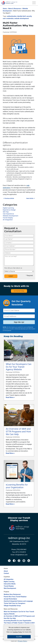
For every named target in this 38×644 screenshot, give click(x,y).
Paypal (9, 163)
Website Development (11, 216)
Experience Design (9, 210)
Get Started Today (19, 291)
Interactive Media (10, 584)
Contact (6, 573)
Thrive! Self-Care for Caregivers (15, 603)
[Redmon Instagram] (19, 562)
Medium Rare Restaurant (12, 594)
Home (5, 9)
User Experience (8, 214)
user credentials (8, 18)
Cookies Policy (17, 632)
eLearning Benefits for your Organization (18, 621)
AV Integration (8, 220)
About (6, 571)
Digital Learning (8, 208)
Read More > (10, 397)
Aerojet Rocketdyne (10, 599)
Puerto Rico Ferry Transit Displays (15, 597)
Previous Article (9, 198)
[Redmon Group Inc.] (9, 5)
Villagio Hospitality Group (12, 606)
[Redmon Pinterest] (24, 562)
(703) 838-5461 (21, 549)
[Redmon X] (9, 562)
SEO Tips (6, 212)
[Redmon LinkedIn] (29, 562)
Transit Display (8, 218)
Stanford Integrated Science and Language (18, 601)
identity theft (21, 16)
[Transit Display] (19, 533)
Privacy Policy (23, 641)
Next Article (31, 198)
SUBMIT (11, 276)
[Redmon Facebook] (14, 562)
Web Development (10, 588)
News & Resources (15, 9)
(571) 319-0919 (21, 552)
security (29, 16)
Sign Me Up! (19, 322)
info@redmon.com (21, 555)
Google (13, 163)
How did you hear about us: (13, 268)
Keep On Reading (13, 336)
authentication (12, 16)
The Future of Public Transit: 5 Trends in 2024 (19, 623)
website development (22, 18)
